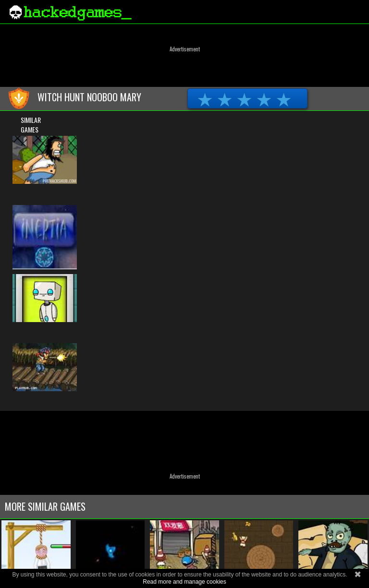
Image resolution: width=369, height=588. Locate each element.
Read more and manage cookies (184, 582)
